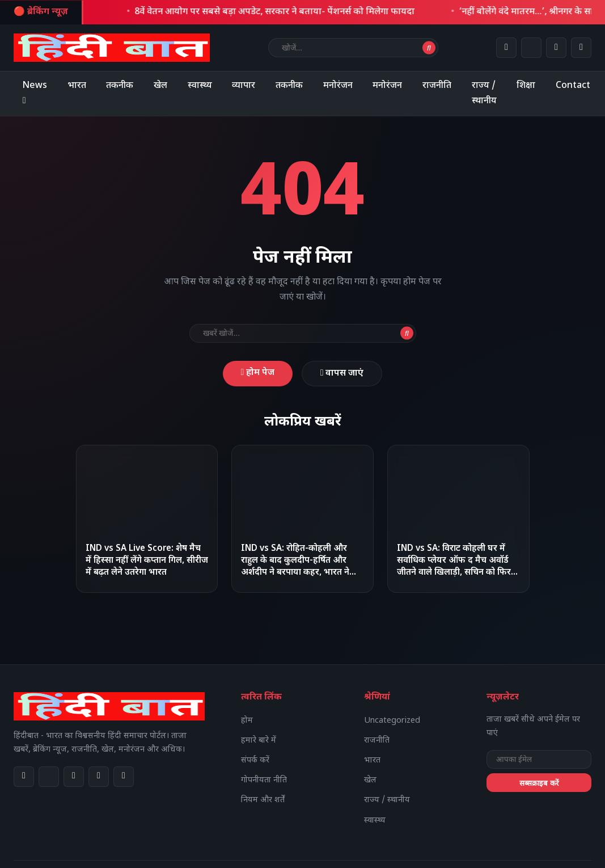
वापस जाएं (342, 374)
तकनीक (121, 86)
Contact (579, 86)
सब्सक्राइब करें (539, 783)
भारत (77, 86)
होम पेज (257, 374)
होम (247, 721)
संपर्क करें (255, 761)
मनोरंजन (341, 86)
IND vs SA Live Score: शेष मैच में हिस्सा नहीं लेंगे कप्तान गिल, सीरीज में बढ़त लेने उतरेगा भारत (147, 561)
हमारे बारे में (259, 741)
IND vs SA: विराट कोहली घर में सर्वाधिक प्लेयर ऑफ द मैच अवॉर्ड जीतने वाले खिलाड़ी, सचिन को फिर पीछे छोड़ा (454, 567)
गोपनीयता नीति (264, 781)
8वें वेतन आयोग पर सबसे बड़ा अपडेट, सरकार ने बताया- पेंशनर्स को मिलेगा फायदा (282, 12)
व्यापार (246, 86)
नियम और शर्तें (263, 801)
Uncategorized (392, 721)
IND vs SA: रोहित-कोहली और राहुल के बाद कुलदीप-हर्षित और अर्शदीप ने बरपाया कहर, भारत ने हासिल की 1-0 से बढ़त (295, 567)
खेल (162, 86)
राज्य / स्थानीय (489, 94)
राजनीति (441, 86)
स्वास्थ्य (202, 86)
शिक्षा (531, 86)
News (35, 94)
